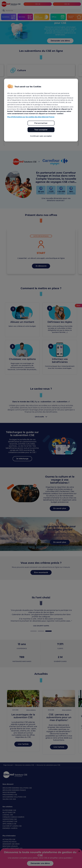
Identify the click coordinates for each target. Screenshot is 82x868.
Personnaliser (41, 123)
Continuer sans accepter (41, 136)
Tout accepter (41, 130)
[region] (41, 110)
